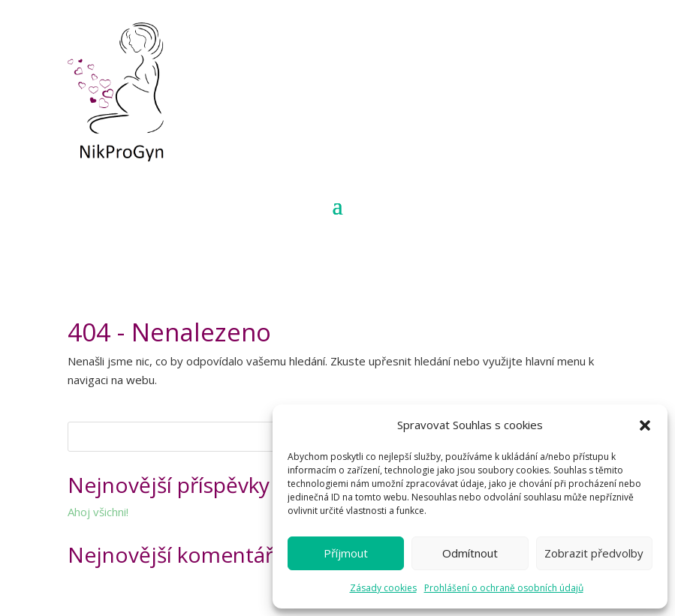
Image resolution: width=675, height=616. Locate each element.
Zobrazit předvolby (594, 553)
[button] (645, 425)
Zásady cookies (383, 588)
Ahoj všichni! (98, 512)
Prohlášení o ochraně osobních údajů (504, 588)
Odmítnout (470, 553)
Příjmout (346, 553)
